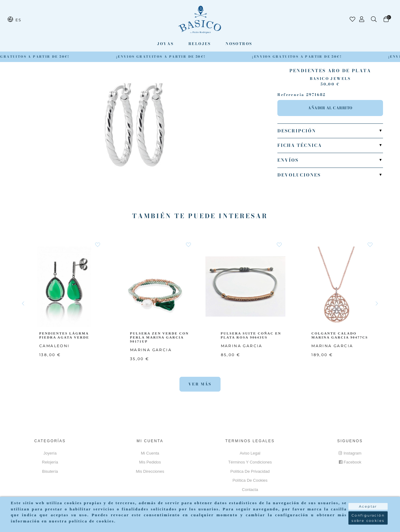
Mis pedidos (150, 462)
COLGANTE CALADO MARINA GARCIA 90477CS (341, 335)
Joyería (50, 453)
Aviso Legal (250, 453)
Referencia (291, 95)
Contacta (250, 490)
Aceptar (368, 506)
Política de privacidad (250, 471)
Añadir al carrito (330, 108)
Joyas (166, 44)
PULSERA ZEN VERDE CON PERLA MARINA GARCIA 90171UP (160, 337)
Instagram (350, 453)
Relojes (200, 44)
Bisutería (50, 471)
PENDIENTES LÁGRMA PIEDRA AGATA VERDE (65, 335)
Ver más (200, 384)
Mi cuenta (150, 453)
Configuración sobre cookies (368, 518)
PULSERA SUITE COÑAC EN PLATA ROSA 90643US (252, 335)
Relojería (50, 462)
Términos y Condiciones (250, 462)
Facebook (350, 462)
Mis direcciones (150, 471)
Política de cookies (250, 480)
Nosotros (239, 44)
